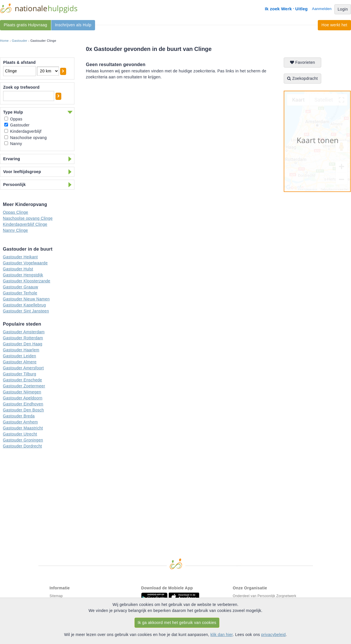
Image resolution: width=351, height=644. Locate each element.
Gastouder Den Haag (23, 344)
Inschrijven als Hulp (73, 25)
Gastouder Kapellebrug (24, 305)
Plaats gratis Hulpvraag (25, 25)
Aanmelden (322, 9)
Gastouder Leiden (19, 356)
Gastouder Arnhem (20, 422)
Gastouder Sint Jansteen (26, 311)
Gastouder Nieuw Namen (26, 299)
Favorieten (303, 62)
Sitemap (56, 596)
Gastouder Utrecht (20, 434)
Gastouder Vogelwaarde (25, 263)
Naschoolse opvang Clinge (28, 218)
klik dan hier (222, 635)
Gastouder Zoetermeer (24, 386)
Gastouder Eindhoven (23, 404)
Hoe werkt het (334, 25)
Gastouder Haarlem (21, 350)
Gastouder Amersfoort (23, 368)
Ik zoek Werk (278, 9)
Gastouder (19, 41)
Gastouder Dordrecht (22, 446)
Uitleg (301, 9)
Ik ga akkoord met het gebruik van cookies (177, 623)
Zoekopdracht (302, 78)
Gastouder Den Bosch (23, 410)
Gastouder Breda (19, 416)
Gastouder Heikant (20, 257)
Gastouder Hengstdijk (23, 275)
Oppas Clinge (15, 212)
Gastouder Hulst (18, 269)
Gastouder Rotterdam (23, 338)
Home (4, 41)
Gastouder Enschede (22, 380)
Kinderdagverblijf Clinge (25, 224)
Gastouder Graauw (20, 287)
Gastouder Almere (20, 362)
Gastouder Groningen (23, 440)
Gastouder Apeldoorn (23, 398)
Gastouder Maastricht (23, 428)
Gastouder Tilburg (19, 374)
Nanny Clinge (15, 230)
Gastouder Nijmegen (22, 392)
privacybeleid (273, 635)
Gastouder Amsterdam (24, 332)
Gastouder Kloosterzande (27, 281)
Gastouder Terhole (20, 293)
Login (343, 9)
